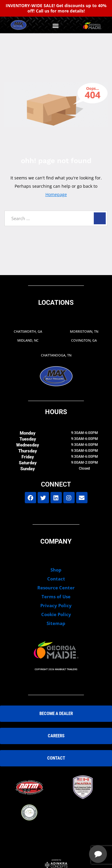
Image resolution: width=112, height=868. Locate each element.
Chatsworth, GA (28, 331)
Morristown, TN (84, 331)
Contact (56, 579)
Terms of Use (56, 596)
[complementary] (69, 835)
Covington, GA (84, 340)
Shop (56, 570)
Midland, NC (28, 340)
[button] (55, 26)
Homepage (56, 194)
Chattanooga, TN (56, 355)
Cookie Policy (56, 614)
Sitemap (56, 623)
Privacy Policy (56, 605)
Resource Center (56, 588)
